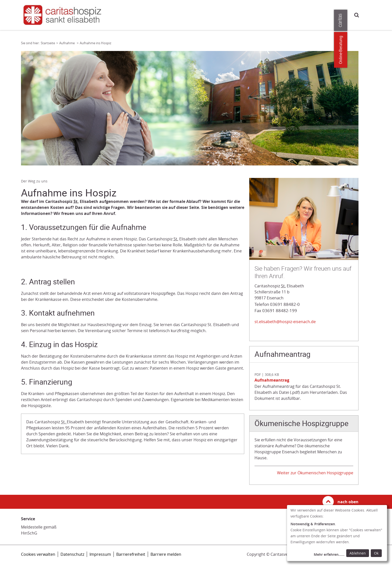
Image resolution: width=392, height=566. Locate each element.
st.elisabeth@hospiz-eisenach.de (285, 322)
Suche (357, 15)
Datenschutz (72, 554)
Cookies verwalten (38, 554)
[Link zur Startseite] (64, 15)
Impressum (100, 554)
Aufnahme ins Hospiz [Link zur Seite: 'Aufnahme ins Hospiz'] (95, 43)
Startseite (48, 43)
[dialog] (337, 533)
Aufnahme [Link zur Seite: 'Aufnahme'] (67, 43)
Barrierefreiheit (131, 554)
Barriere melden (166, 554)
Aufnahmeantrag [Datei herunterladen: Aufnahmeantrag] (272, 380)
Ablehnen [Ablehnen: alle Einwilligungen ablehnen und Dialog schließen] (358, 553)
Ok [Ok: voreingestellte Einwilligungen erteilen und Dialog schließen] (376, 553)
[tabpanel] (190, 108)
